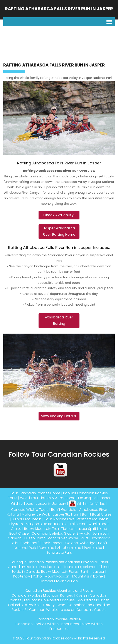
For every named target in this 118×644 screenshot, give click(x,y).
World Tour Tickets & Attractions (47, 498)
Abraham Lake (69, 548)
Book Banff (30, 543)
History (49, 605)
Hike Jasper (86, 498)
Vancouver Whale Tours (68, 538)
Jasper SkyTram (66, 514)
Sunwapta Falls (59, 552)
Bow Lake (46, 548)
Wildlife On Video (87, 504)
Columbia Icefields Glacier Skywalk (61, 533)
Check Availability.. (59, 215)
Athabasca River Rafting (59, 320)
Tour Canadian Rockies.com (49, 638)
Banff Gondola (64, 510)
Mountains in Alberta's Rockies (49, 600)
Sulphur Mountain (27, 519)
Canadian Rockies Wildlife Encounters (47, 624)
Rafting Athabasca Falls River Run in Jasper (59, 9)
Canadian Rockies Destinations (34, 567)
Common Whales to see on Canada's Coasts (68, 610)
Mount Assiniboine (88, 576)
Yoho (37, 576)
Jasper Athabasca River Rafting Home (59, 231)
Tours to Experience (80, 567)
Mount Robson (57, 576)
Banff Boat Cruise (97, 514)
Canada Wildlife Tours (30, 510)
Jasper (98, 572)
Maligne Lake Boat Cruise (47, 524)
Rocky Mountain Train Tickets (48, 529)
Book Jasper (52, 543)
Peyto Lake (93, 548)
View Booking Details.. (59, 416)
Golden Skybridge (80, 543)
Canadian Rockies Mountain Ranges (42, 595)
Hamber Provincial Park (59, 581)
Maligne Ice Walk (36, 514)
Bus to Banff (35, 538)
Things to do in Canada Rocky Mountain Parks (61, 569)
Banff (85, 572)
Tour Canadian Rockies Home (35, 493)
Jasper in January (51, 504)
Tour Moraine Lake (59, 519)
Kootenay (22, 576)
